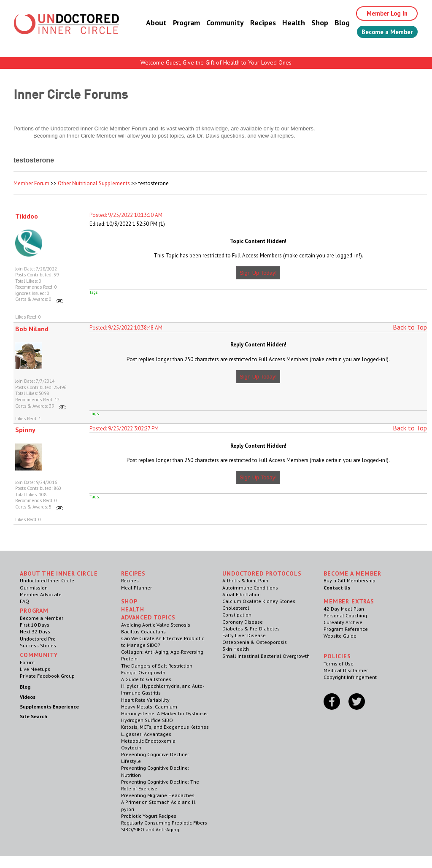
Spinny (25, 430)
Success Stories (38, 645)
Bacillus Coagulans (143, 631)
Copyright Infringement (350, 677)
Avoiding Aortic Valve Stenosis (156, 625)
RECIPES (133, 573)
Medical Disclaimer (346, 670)
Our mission (34, 588)
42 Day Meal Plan (344, 609)
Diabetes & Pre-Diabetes (251, 629)
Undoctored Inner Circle (47, 580)
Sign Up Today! (258, 273)
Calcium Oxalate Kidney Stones (259, 601)
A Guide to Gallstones (146, 679)
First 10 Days (35, 625)
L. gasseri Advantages (146, 734)
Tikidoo (27, 216)
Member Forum (31, 183)
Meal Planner (136, 588)
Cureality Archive (343, 622)
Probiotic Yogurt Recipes (149, 816)
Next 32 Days (35, 631)
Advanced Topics (148, 617)
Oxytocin (131, 748)
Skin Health (236, 649)
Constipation (237, 615)
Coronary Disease (243, 622)
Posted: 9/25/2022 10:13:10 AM (126, 215)
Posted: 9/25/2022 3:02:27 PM (124, 429)
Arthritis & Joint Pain (245, 580)
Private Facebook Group (47, 676)
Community (216, 23)
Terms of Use (339, 664)
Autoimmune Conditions (250, 588)
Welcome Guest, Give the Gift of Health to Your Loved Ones (216, 62)
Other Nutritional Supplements (94, 183)
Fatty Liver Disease (244, 635)
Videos (28, 697)
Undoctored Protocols (262, 573)
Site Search (34, 716)
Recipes (254, 23)
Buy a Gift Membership (350, 580)
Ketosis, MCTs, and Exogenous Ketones (165, 727)
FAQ (24, 601)
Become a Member (383, 32)
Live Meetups (35, 669)
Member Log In (381, 14)
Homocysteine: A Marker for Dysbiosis (164, 713)
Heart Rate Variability (145, 700)
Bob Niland (32, 329)
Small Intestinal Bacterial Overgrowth (266, 656)
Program (178, 23)
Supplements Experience (49, 707)
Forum (27, 662)
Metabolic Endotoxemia (148, 741)
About (147, 23)
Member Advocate (41, 594)
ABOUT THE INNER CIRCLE (59, 573)
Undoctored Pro (38, 639)
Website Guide (340, 636)
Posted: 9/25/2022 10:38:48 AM (126, 328)
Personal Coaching (345, 615)
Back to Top (410, 327)
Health (285, 23)
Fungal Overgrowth (143, 672)
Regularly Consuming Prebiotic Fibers (164, 823)
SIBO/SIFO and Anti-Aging (150, 829)
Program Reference (346, 629)
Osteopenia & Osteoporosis (255, 642)
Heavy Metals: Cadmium (149, 707)
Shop (311, 23)
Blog (333, 23)
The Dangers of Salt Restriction (157, 666)
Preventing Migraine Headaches (158, 795)
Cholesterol (236, 608)
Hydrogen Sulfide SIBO (147, 720)
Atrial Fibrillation (242, 594)
